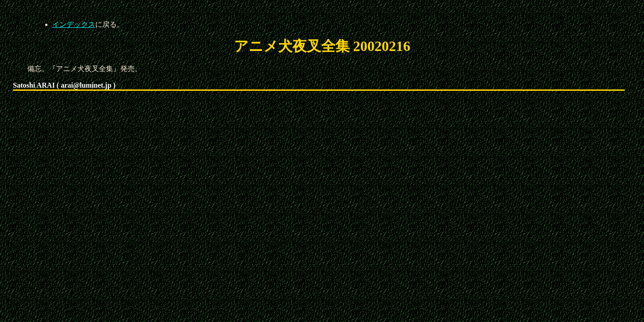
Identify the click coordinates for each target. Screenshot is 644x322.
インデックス (74, 24)
